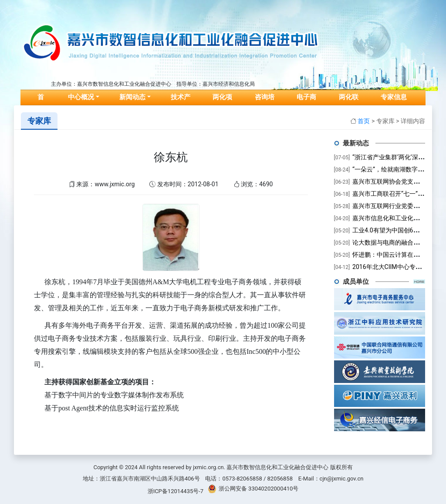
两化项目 (222, 104)
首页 (44, 104)
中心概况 (81, 97)
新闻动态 (132, 97)
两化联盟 (349, 104)
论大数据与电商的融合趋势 (389, 242)
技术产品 (181, 104)
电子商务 (306, 104)
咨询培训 (265, 104)
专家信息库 (394, 104)
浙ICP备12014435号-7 (176, 491)
